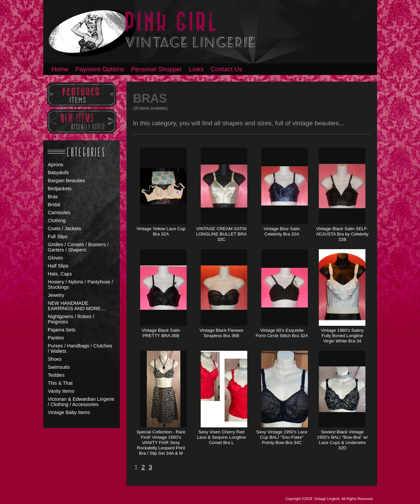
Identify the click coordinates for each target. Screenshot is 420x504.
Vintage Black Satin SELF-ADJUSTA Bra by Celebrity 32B (342, 234)
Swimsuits (59, 367)
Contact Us (226, 69)
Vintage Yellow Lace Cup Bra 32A (161, 231)
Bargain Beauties (67, 181)
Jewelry (56, 295)
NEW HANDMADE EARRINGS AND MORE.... (77, 306)
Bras (53, 197)
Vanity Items (61, 391)
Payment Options (100, 69)
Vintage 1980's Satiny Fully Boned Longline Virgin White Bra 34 (342, 336)
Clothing (57, 221)
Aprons (56, 165)
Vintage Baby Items (69, 412)
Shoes (55, 359)
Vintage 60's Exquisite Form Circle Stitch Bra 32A (282, 333)
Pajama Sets (62, 330)
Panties (56, 338)
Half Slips (58, 266)
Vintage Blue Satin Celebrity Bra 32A (282, 231)
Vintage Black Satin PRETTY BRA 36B (161, 333)
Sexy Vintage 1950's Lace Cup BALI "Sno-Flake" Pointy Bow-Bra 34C (282, 437)
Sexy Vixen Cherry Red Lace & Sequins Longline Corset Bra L (221, 437)
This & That (60, 383)
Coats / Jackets (65, 229)
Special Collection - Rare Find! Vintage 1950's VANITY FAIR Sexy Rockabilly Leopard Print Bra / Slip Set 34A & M (161, 443)
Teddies (56, 375)
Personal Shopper (157, 69)
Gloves (56, 258)
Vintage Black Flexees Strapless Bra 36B (221, 333)
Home (60, 69)
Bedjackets (60, 189)
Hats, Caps (60, 274)
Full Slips (58, 237)
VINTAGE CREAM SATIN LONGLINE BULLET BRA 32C (221, 234)
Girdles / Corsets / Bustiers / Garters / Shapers (78, 247)
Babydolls (59, 173)
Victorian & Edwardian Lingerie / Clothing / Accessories (81, 402)
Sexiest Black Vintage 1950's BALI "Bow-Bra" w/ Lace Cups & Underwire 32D (342, 440)
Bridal (54, 205)
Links (197, 69)
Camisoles (59, 213)
